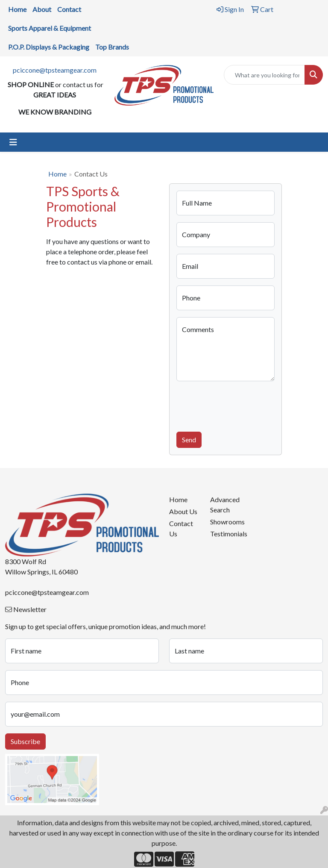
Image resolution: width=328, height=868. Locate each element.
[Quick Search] (264, 75)
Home (57, 174)
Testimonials (225, 534)
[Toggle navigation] (13, 142)
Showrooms (225, 522)
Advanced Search (225, 505)
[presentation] (241, 405)
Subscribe (25, 741)
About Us (183, 511)
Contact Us (181, 528)
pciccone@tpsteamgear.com (55, 70)
